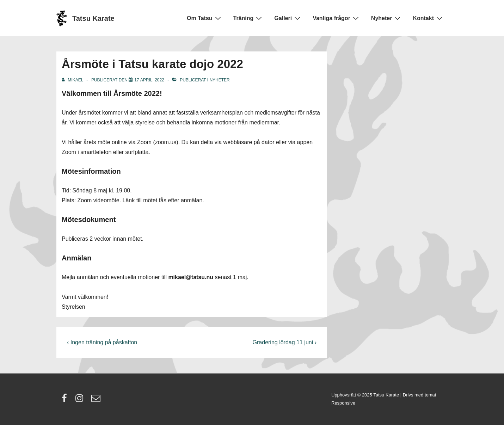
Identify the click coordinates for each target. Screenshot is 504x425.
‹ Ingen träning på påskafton (102, 342)
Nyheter (387, 18)
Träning (249, 18)
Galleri (288, 18)
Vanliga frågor (337, 18)
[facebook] (66, 401)
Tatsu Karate (93, 18)
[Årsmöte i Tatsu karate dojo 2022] (149, 80)
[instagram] (81, 401)
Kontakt (428, 18)
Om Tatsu (205, 18)
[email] (97, 401)
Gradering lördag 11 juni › (285, 342)
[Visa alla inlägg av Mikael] (73, 80)
